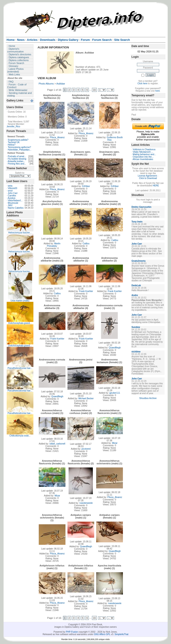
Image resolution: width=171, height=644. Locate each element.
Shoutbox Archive (148, 398)
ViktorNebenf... (15, 201)
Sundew (136, 327)
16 (94, 90)
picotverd (86, 449)
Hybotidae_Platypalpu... (20, 150)
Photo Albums (46, 84)
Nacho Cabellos (16, 208)
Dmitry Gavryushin (141, 207)
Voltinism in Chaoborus (144, 149)
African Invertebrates (143, 159)
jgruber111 (115, 393)
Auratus (12, 198)
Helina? (12, 145)
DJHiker (86, 186)
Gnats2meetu (139, 261)
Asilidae (61, 84)
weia (10, 186)
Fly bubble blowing (17, 159)
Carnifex (12, 196)
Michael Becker (86, 398)
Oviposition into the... (143, 157)
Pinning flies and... (17, 164)
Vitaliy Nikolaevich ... (143, 152)
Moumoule (13, 203)
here (158, 91)
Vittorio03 (12, 188)
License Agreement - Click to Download (148, 177)
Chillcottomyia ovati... (20, 436)
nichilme (136, 352)
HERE (156, 186)
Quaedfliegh (115, 348)
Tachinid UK (14, 142)
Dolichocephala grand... (20, 323)
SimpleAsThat (121, 634)
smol (10, 191)
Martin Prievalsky (54, 245)
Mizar (115, 443)
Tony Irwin (137, 222)
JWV (10, 205)
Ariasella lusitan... (16, 161)
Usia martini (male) (20, 301)
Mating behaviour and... (144, 154)
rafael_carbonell (57, 444)
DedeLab (136, 285)
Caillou (86, 244)
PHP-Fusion (72, 632)
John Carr (13, 193)
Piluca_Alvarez (57, 137)
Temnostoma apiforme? (19, 147)
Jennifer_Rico (13, 127)
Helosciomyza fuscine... (20, 233)
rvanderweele (86, 503)
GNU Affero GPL (102, 634)
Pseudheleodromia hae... (20, 368)
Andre (135, 295)
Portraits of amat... (17, 156)
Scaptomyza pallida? (18, 140)
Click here (142, 83)
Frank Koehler (86, 291)
